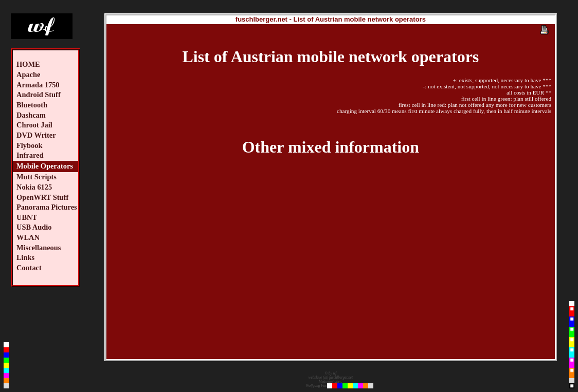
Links (25, 257)
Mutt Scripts (37, 177)
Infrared (30, 155)
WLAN (28, 237)
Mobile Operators (45, 166)
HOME (28, 64)
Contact (29, 268)
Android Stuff (39, 95)
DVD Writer (36, 135)
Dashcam (31, 115)
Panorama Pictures (47, 207)
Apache (28, 74)
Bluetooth (32, 105)
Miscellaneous (39, 248)
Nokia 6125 (34, 187)
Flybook (29, 145)
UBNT (27, 217)
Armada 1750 (38, 85)
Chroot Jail (34, 125)
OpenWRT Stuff (42, 197)
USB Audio (34, 227)
